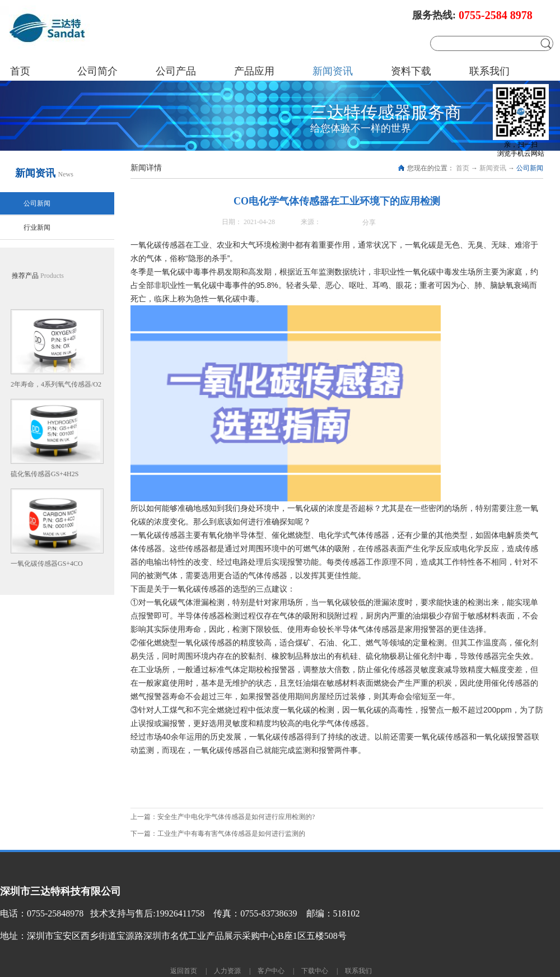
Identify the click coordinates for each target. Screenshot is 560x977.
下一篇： (218, 834)
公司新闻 (530, 168)
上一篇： (223, 817)
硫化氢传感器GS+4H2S (45, 474)
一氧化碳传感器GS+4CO (47, 564)
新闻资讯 (493, 168)
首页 (20, 71)
